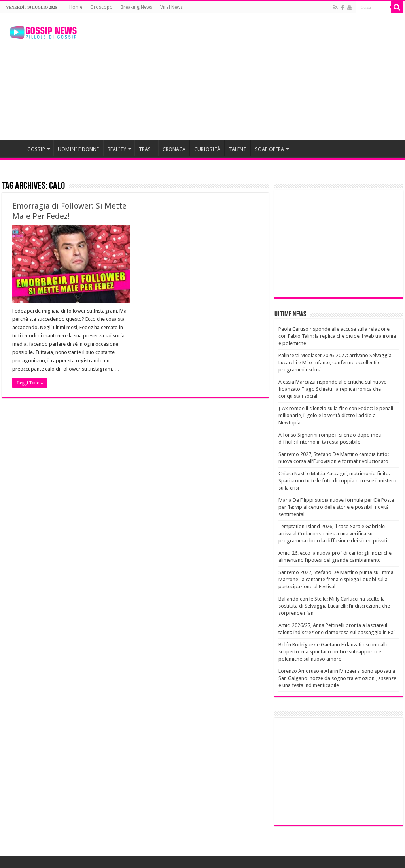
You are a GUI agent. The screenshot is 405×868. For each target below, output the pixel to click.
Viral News (171, 7)
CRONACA (174, 149)
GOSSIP (36, 149)
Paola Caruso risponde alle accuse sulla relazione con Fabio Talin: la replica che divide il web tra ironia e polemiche (337, 336)
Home (76, 7)
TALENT (238, 149)
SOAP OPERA (270, 149)
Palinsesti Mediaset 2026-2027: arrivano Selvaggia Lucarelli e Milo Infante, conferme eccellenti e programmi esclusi (335, 362)
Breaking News (136, 7)
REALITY (117, 149)
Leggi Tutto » (30, 383)
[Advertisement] (253, 77)
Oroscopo (101, 7)
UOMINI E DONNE (78, 149)
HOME (12, 148)
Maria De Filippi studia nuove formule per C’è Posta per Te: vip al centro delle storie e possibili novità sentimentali (336, 507)
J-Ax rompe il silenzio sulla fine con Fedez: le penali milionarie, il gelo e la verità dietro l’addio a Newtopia (336, 415)
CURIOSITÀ (207, 149)
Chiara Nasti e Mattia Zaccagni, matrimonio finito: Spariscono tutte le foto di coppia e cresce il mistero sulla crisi (337, 481)
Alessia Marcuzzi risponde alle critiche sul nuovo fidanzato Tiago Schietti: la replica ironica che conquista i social (333, 389)
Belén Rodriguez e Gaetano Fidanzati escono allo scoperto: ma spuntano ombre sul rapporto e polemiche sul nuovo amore (334, 652)
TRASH (146, 149)
